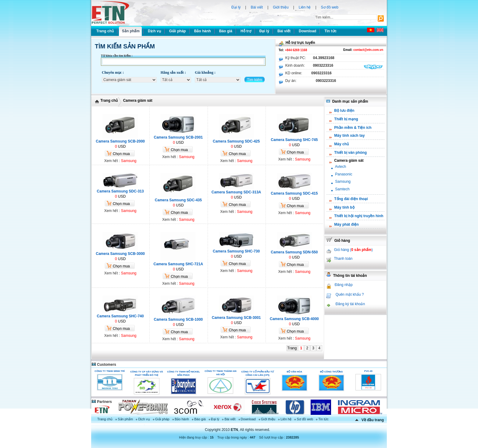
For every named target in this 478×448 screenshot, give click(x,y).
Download (248, 419)
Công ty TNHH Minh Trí (110, 371)
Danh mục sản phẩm (347, 101)
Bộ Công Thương (332, 372)
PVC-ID (368, 371)
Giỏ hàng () (353, 250)
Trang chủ (109, 101)
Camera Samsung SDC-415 (294, 193)
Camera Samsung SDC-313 (120, 191)
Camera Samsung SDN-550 (294, 252)
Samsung (129, 161)
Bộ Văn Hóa (294, 372)
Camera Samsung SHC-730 (236, 251)
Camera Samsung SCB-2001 (178, 137)
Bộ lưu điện (344, 111)
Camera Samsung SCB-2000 (120, 141)
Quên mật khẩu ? (350, 295)
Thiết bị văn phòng (350, 153)
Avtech (341, 167)
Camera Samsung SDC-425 (236, 141)
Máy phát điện (346, 224)
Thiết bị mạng (346, 119)
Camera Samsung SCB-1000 (178, 319)
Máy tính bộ (344, 207)
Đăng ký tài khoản (350, 304)
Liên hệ (305, 7)
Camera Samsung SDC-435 (178, 200)
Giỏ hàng (338, 241)
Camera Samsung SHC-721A (178, 264)
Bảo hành (182, 419)
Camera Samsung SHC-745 (294, 140)
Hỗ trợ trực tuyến (297, 43)
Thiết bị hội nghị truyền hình (359, 216)
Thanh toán (343, 259)
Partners (102, 402)
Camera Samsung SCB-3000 (120, 254)
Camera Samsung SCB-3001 (236, 318)
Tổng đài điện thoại (351, 199)
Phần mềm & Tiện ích (353, 128)
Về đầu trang (373, 420)
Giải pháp (162, 419)
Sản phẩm (125, 419)
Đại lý (236, 7)
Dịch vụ (144, 419)
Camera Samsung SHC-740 (120, 316)
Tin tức (323, 419)
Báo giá (200, 419)
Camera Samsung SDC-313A (236, 192)
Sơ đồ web (330, 7)
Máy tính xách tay (349, 136)
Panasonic (344, 174)
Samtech (342, 189)
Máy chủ (341, 144)
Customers (104, 365)
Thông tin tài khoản (347, 276)
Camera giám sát (138, 101)
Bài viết (257, 7)
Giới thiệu (281, 7)
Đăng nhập (344, 285)
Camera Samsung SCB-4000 (294, 319)
